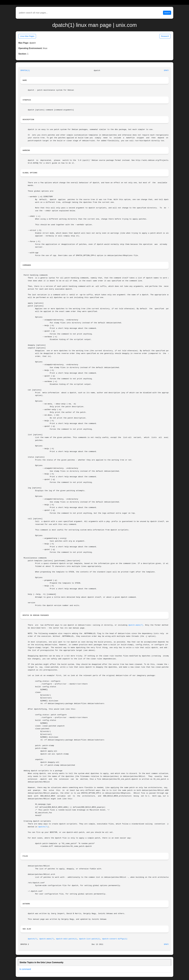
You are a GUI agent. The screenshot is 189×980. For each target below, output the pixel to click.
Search (167, 13)
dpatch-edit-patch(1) (67, 939)
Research (165, 36)
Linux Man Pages (27, 36)
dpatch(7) (43, 827)
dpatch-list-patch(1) (90, 939)
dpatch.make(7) (136, 625)
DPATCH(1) (25, 71)
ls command (25, 969)
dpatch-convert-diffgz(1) (115, 939)
